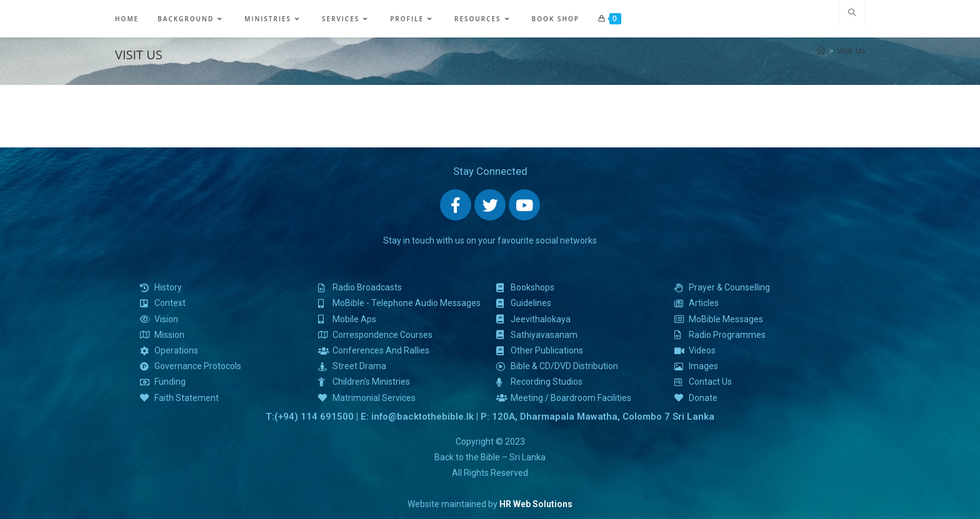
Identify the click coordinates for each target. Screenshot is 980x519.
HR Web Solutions (536, 504)
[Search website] (852, 13)
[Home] (821, 51)
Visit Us (851, 51)
